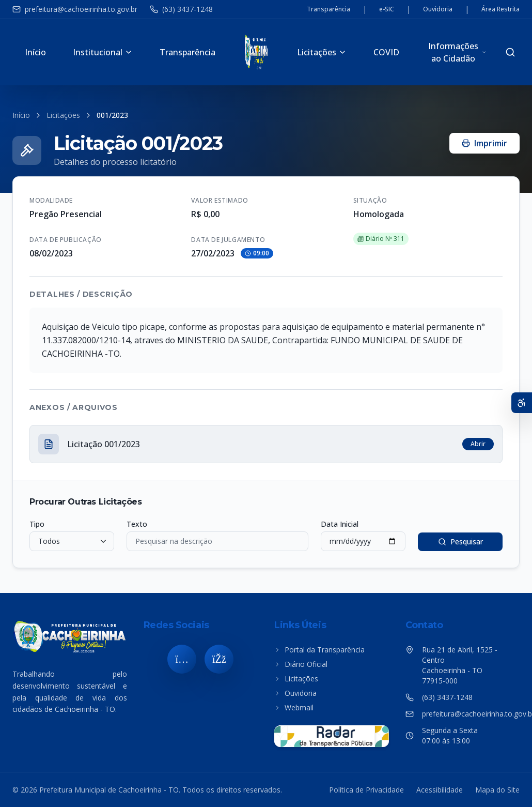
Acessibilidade (440, 790)
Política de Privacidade (366, 790)
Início (35, 52)
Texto (137, 524)
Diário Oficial (301, 664)
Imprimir (484, 143)
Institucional (103, 52)
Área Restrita (500, 9)
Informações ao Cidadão (457, 52)
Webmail (294, 707)
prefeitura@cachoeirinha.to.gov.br (75, 9)
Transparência (328, 9)
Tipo (37, 524)
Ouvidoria (438, 9)
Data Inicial (340, 524)
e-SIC (387, 9)
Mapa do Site (497, 790)
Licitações (322, 52)
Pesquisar (460, 542)
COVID (386, 52)
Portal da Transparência (319, 650)
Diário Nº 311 (381, 239)
